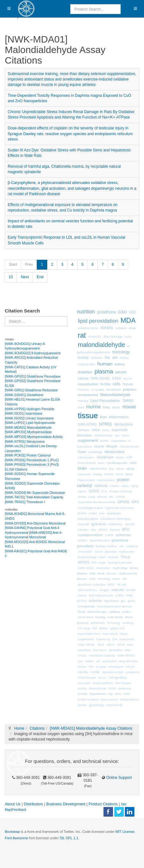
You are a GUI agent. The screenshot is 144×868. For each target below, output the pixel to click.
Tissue (125, 557)
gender (82, 705)
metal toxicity (114, 705)
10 (11, 277)
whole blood (86, 617)
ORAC (111, 645)
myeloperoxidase (90, 535)
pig (111, 694)
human (105, 364)
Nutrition (97, 358)
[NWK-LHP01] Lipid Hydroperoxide (30, 423)
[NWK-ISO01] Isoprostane (24, 414)
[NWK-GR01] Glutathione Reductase (31, 390)
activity (82, 688)
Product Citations (103, 804)
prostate (101, 667)
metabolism (103, 568)
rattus (96, 430)
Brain (129, 474)
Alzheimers (116, 524)
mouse (129, 407)
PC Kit (121, 584)
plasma (104, 372)
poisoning (125, 688)
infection (83, 530)
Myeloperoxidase (113, 672)
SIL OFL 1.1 (69, 838)
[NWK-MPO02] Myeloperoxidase (28, 432)
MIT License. (125, 832)
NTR (129, 457)
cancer (83, 378)
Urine (128, 337)
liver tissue (100, 650)
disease (111, 573)
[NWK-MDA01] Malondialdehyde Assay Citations (91, 728)
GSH (122, 312)
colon (127, 694)
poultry (126, 612)
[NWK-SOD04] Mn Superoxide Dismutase (35, 493)
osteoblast (84, 650)
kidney (120, 364)
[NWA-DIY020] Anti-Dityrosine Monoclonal (35, 523)
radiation (121, 328)
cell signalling (117, 678)
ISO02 (104, 441)
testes (93, 513)
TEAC (101, 645)
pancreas (111, 552)
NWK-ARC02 (86, 645)
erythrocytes (127, 552)
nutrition (86, 312)
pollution (130, 389)
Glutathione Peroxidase (115, 519)
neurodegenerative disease (114, 606)
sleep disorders (128, 661)
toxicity (83, 357)
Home (19, 728)
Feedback (19, 810)
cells (117, 384)
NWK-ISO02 (86, 568)
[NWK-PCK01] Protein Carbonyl (28, 455)
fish (95, 628)
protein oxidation (88, 700)
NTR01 (106, 424)
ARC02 (103, 530)
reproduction (88, 384)
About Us (13, 804)
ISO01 (112, 688)
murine (93, 407)
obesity (98, 474)
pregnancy (133, 672)
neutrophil (84, 683)
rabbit (133, 463)
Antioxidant (85, 552)
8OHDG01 (95, 337)
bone (118, 694)
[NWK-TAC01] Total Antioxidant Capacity (34, 497)
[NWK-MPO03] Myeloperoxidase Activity (34, 437)
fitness (104, 628)
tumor (117, 579)
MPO (126, 530)
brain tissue (115, 617)
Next (25, 277)
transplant (114, 513)
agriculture (99, 524)
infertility (83, 672)
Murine (82, 667)
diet (115, 358)
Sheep (82, 497)
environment (88, 395)
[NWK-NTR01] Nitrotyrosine (25, 442)
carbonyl (101, 486)
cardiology (95, 452)
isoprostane (118, 441)
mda (92, 573)
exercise (118, 590)
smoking (128, 623)
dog (111, 469)
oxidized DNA (87, 365)
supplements (86, 639)
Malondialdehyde (115, 395)
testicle (82, 513)
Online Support (118, 778)
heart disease (87, 463)
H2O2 (119, 474)
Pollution (83, 390)
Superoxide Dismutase (119, 508)
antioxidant (110, 661)
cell (98, 661)
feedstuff (83, 524)
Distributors (33, 804)
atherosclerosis (88, 590)
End (40, 277)
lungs (102, 563)
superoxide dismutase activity (97, 502)
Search (5, 316)
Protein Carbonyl (121, 491)
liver (103, 417)
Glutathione (105, 457)
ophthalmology (103, 435)
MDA (128, 320)
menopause (116, 667)
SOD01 (83, 541)
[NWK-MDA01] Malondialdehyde (28, 428)
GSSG (117, 378)
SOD (133, 312)
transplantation (88, 519)
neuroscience (106, 480)
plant (81, 407)
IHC (111, 497)
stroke (120, 457)
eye (117, 435)
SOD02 (94, 491)
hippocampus (87, 480)
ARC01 (130, 667)
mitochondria (98, 469)
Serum (99, 552)
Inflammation (86, 457)
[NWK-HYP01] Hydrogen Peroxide (30, 409)
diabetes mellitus (106, 546)
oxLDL (102, 678)
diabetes (85, 372)
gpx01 (132, 601)
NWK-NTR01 (87, 424)
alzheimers (98, 623)
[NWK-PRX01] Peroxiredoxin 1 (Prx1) (32, 460)
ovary (106, 430)
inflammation (119, 417)
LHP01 (120, 595)
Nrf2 (94, 563)
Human (128, 384)
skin (93, 530)
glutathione (106, 312)
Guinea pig (103, 639)
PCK (104, 491)
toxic (102, 513)
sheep (124, 634)
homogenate (86, 606)
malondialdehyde (102, 345)
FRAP (121, 645)
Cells (92, 579)
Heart (102, 557)
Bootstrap (12, 832)
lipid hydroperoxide (101, 595)
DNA (128, 650)
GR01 (111, 585)
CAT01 (121, 497)
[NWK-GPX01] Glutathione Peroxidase (33, 376)
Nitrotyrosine (124, 424)
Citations (37, 728)
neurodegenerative (90, 508)
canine (120, 469)
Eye (80, 661)
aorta (101, 463)
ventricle (113, 557)
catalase (114, 612)
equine (82, 491)
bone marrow (110, 700)
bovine (128, 379)
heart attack (110, 634)
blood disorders (99, 541)
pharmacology (87, 557)
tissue (88, 415)
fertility (106, 384)
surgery (104, 590)
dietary (124, 358)
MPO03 (83, 562)
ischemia (95, 601)
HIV (91, 667)
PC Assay (84, 628)
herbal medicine (103, 683)
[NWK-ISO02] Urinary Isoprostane (29, 418)
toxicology (121, 352)
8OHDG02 (114, 390)
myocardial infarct (89, 634)
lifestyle (112, 446)
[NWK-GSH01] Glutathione (24, 395)
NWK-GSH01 (100, 378)
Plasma (83, 401)
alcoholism (116, 650)
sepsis (116, 407)
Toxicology (114, 623)
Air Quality (98, 390)
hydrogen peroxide (120, 563)
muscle (99, 446)
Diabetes (84, 430)
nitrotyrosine (114, 452)
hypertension (98, 694)
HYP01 (109, 474)
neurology (104, 579)
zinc (122, 546)
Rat (107, 357)
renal (101, 573)
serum (121, 372)
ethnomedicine (129, 700)
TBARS (128, 401)
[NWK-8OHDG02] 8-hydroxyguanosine (33, 353)
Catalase (132, 546)
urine (132, 328)
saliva (125, 486)
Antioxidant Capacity (102, 656)
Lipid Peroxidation (105, 400)
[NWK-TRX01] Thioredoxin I (25, 502)
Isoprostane (127, 639)
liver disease (123, 683)
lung (106, 407)
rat (82, 335)
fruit (115, 639)
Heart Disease (87, 678)
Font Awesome (16, 838)
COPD (109, 535)
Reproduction (97, 688)
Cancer (114, 486)
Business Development (66, 804)
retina (125, 435)
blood (82, 612)
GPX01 (123, 502)
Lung (92, 497)
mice (130, 645)
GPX (135, 502)
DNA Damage (113, 337)
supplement (88, 441)
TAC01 (82, 656)
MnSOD (130, 524)
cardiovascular (117, 463)
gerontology (97, 705)
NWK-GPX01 (126, 656)
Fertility (95, 672)
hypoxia (115, 530)
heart (82, 452)
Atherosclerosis (129, 447)
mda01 (89, 661)
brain (83, 468)
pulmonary (123, 535)
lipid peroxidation (98, 321)
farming (101, 617)
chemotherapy (97, 612)
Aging (134, 486)
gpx (123, 601)
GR (125, 579)
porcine (83, 694)
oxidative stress (88, 328)
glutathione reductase (92, 585)
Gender (131, 590)
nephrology (120, 568)
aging (130, 469)
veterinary (84, 474)
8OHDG (107, 328)
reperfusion (111, 601)
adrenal (102, 497)
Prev (29, 265)
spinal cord (117, 628)
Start (13, 265)
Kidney (82, 595)
